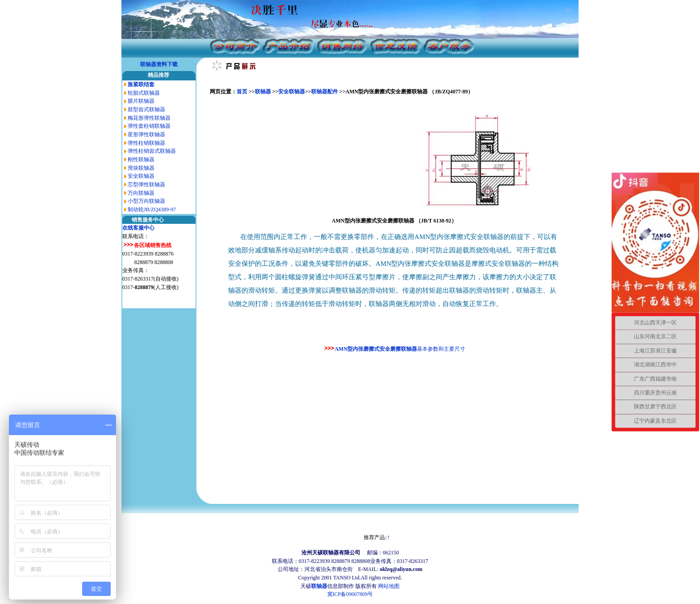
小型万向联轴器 (146, 201)
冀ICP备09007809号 (350, 594)
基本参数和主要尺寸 (441, 349)
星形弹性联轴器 (146, 134)
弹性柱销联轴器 (146, 143)
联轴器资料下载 (159, 64)
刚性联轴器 (141, 159)
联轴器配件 (325, 92)
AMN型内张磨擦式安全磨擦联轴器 (376, 349)
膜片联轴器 (141, 101)
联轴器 (263, 92)
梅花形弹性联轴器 (149, 118)
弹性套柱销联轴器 (149, 126)
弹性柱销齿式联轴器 (152, 151)
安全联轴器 (141, 176)
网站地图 (389, 586)
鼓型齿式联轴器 (146, 109)
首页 (243, 92)
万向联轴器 (141, 193)
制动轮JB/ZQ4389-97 (152, 210)
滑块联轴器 (141, 168)
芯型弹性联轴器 (146, 185)
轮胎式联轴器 (144, 93)
